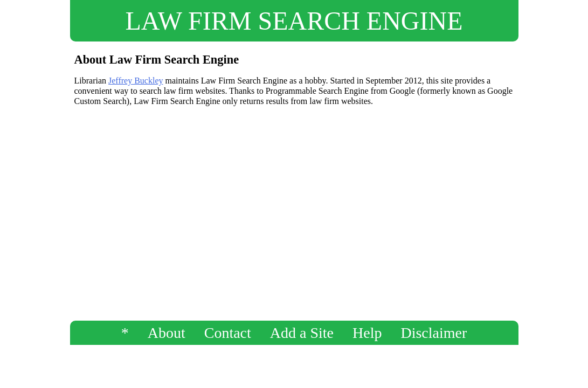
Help (367, 333)
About (167, 333)
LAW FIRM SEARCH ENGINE (294, 21)
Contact (228, 333)
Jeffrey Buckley (136, 81)
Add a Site (302, 333)
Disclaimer (434, 333)
